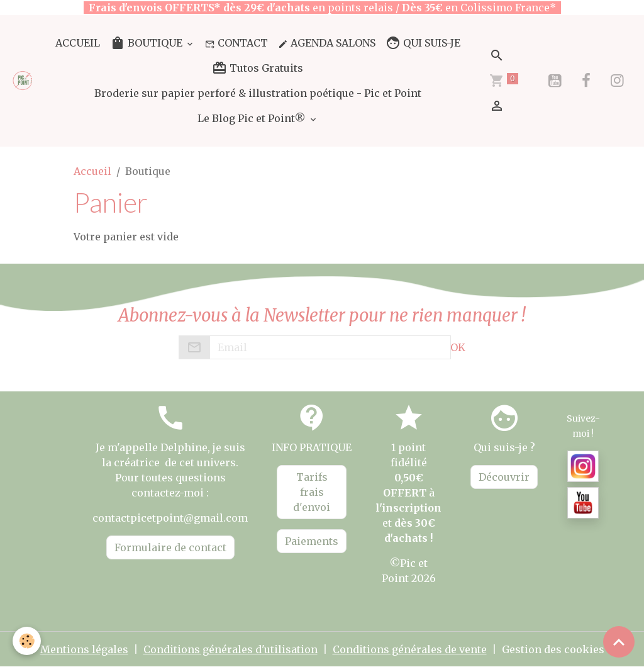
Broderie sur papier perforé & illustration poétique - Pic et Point (258, 93)
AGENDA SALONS (327, 43)
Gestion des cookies (553, 649)
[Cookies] (27, 641)
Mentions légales (84, 649)
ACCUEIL (78, 43)
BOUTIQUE (147, 43)
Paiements (312, 541)
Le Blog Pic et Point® (253, 118)
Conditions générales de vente (410, 649)
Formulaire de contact (170, 547)
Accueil (92, 171)
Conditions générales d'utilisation (230, 649)
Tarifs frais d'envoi (312, 492)
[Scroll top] (619, 642)
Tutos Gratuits (258, 68)
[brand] (23, 81)
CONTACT (236, 43)
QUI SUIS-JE (423, 43)
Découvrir (504, 477)
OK (458, 347)
